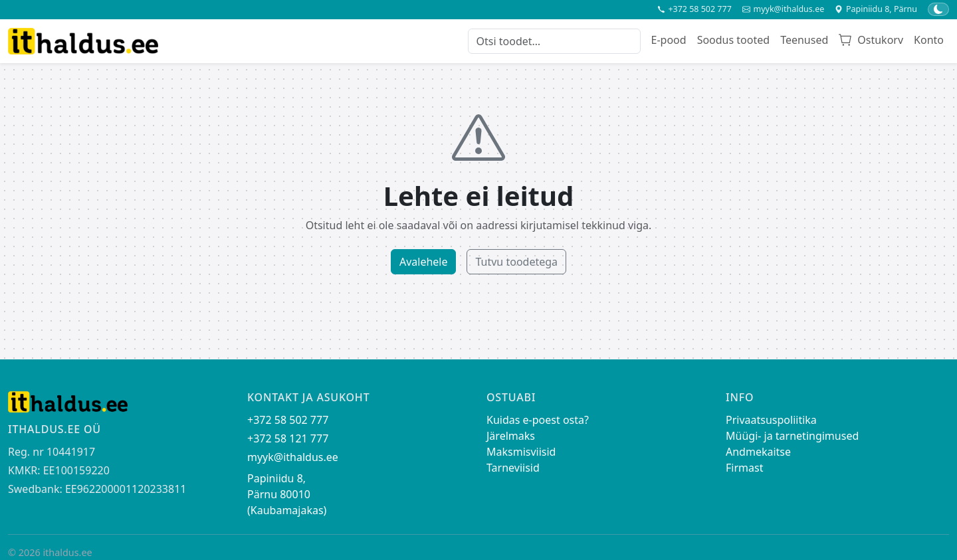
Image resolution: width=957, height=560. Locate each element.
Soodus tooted (733, 40)
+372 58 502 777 (694, 9)
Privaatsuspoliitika (771, 420)
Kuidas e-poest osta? (538, 420)
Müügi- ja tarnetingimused (792, 436)
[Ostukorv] (871, 41)
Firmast (744, 468)
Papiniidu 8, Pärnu (876, 9)
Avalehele (424, 262)
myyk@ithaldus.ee (783, 9)
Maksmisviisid (521, 452)
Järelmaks (511, 436)
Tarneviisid (513, 468)
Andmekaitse (758, 452)
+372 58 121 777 (288, 438)
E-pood (669, 40)
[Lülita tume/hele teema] (938, 9)
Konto (929, 40)
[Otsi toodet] (554, 41)
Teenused (804, 40)
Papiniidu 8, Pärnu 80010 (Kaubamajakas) (287, 494)
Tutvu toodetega (516, 262)
